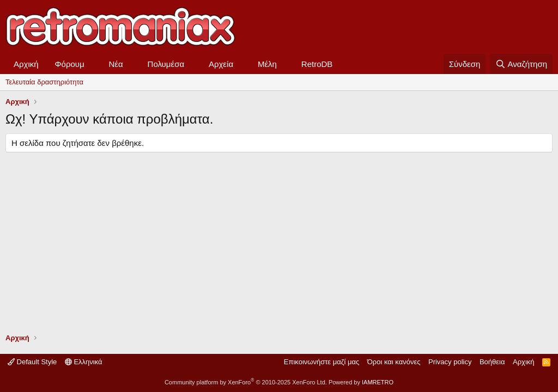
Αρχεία (221, 64)
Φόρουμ (70, 64)
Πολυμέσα (166, 64)
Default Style (32, 362)
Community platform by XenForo (246, 382)
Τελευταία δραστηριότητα (44, 82)
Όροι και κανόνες (394, 362)
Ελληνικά (84, 362)
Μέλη (267, 64)
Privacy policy (450, 362)
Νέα (116, 64)
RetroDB (317, 64)
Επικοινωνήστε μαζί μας (322, 362)
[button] (93, 64)
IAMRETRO (378, 382)
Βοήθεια (492, 362)
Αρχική (26, 64)
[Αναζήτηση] (521, 64)
